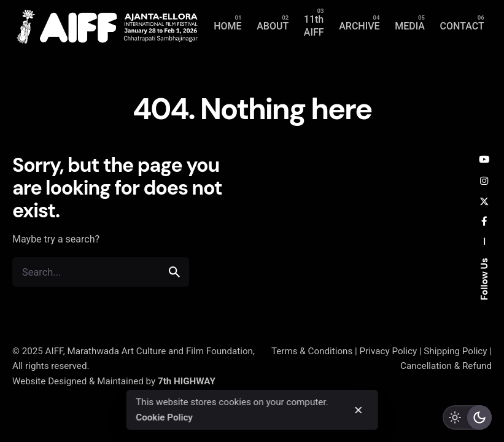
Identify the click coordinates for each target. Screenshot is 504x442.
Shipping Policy (455, 351)
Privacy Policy (389, 351)
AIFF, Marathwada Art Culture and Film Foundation (149, 351)
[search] (174, 272)
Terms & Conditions (312, 351)
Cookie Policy (164, 417)
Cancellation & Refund (446, 366)
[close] (358, 410)
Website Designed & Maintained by (114, 381)
